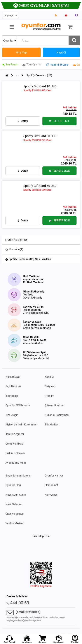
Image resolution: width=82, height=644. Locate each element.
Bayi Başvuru (13, 386)
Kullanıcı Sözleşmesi (57, 415)
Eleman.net (51, 485)
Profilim (50, 396)
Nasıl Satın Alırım (16, 495)
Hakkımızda (13, 377)
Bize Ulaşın (12, 415)
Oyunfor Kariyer (54, 476)
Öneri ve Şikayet (15, 514)
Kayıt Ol (49, 377)
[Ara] (74, 40)
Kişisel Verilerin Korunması (21, 425)
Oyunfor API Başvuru (18, 405)
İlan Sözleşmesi (15, 434)
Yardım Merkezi (15, 523)
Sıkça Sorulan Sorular (18, 476)
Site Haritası (52, 425)
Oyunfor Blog (13, 485)
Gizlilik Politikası (15, 453)
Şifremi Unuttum (55, 405)
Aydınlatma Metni (16, 463)
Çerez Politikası (15, 444)
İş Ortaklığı (12, 396)
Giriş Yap (50, 386)
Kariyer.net (51, 495)
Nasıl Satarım (14, 504)
